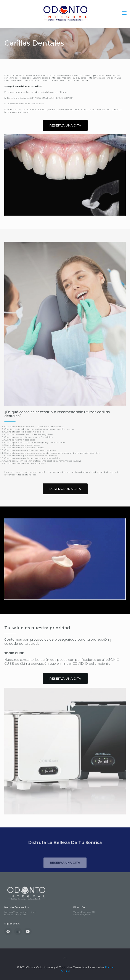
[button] (65, 127)
